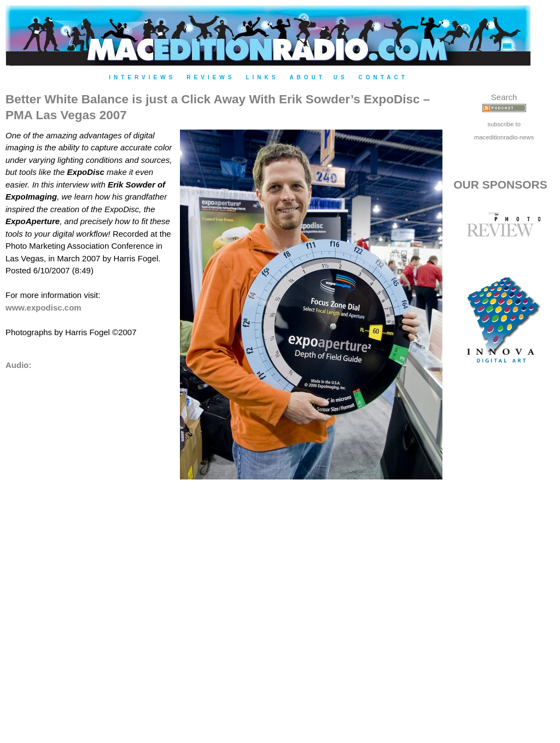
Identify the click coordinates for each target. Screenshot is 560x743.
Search (504, 97)
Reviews (211, 77)
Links (262, 77)
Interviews (142, 77)
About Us (318, 77)
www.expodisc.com (43, 308)
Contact (383, 77)
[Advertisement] (504, 565)
